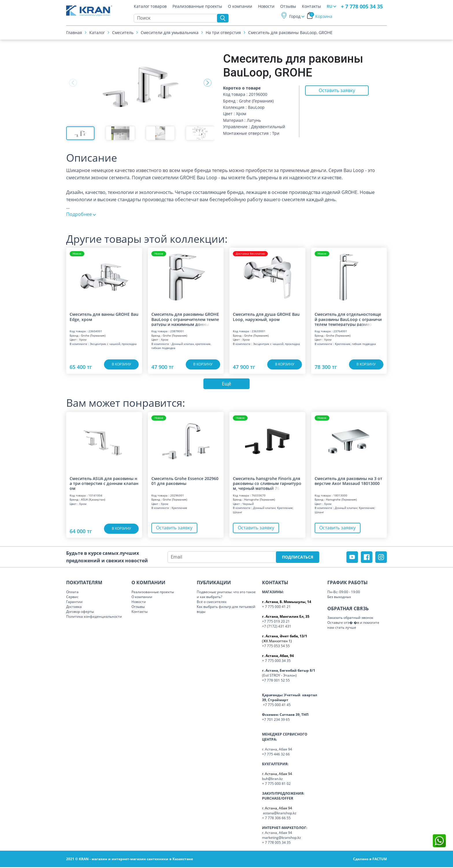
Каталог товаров (150, 7)
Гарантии (74, 603)
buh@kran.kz (272, 780)
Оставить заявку (337, 91)
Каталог (97, 33)
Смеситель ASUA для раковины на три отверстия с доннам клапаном (104, 484)
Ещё (226, 384)
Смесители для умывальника (170, 33)
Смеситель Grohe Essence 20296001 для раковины (185, 482)
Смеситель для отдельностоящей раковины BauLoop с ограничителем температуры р (348, 319)
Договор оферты (80, 612)
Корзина (321, 17)
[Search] (177, 19)
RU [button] (329, 7)
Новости (266, 7)
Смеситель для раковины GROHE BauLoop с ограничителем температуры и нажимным (185, 319)
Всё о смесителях (212, 603)
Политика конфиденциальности (94, 617)
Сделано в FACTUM (370, 860)
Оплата (72, 592)
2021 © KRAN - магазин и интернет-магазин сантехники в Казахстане (130, 860)
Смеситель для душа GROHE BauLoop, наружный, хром (266, 317)
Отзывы (288, 7)
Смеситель (123, 33)
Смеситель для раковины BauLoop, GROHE (290, 33)
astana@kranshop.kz (280, 814)
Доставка (74, 607)
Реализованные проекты (197, 7)
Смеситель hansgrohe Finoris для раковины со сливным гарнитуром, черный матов (267, 484)
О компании (240, 7)
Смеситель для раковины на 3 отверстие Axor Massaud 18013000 (348, 482)
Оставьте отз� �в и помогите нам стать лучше (353, 626)
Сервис (72, 597)
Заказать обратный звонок (350, 618)
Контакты (311, 7)
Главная (74, 33)
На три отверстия (223, 33)
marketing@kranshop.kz (282, 838)
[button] (208, 83)
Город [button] (295, 17)
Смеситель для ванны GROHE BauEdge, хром (104, 317)
